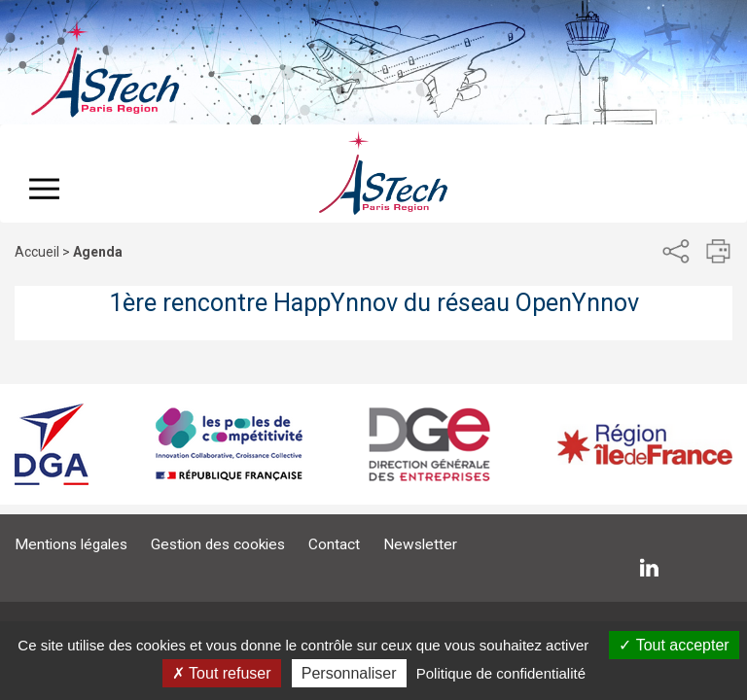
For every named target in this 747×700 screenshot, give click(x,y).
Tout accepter (674, 645)
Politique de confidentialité (501, 673)
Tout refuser (222, 673)
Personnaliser (349, 673)
